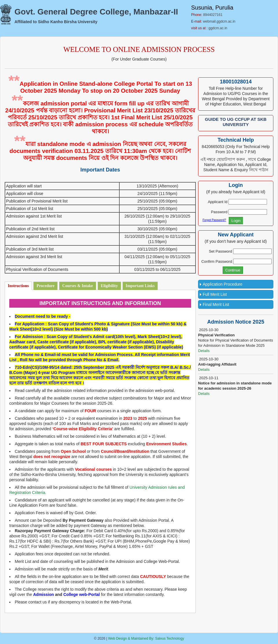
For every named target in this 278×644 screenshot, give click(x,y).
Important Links (140, 286)
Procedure (45, 286)
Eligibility (109, 286)
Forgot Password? (214, 220)
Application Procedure (223, 284)
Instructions (18, 286)
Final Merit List (216, 304)
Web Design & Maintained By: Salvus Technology (146, 638)
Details (204, 351)
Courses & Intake (78, 286)
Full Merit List (215, 294)
